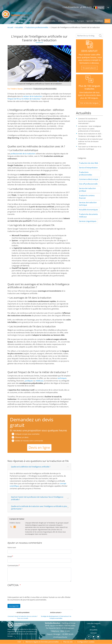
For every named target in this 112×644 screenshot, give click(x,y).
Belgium (101, 8)
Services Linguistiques (88, 221)
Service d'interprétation (88, 168)
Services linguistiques (66, 21)
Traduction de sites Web (89, 163)
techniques (62, 378)
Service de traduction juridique (87, 190)
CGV (19, 642)
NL (109, 8)
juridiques (29, 381)
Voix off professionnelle (88, 184)
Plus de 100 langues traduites (89, 87)
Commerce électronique (89, 179)
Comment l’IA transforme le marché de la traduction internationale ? (88, 121)
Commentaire (13, 566)
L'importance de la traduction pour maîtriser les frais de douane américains (90, 141)
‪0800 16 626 (65, 631)
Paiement (99, 21)
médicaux (40, 381)
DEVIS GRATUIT (89, 51)
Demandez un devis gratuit (32, 422)
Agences (90, 21)
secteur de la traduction (33, 96)
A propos (81, 21)
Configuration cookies (86, 642)
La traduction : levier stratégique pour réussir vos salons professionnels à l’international (90, 129)
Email (10, 557)
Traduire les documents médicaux (88, 215)
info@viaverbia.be (60, 637)
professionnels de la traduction (23, 154)
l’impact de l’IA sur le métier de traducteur (24, 99)
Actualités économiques (88, 210)
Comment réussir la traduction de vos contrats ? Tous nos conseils (23, 617)
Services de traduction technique (88, 204)
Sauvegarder (14, 606)
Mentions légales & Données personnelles (42, 642)
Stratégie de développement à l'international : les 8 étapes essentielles (56, 617)
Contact (94, 633)
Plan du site (68, 642)
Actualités (19, 27)
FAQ (94, 627)
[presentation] (23, 592)
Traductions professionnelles (44, 21)
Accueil (10, 27)
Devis (107, 21)
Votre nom (12, 548)
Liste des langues (94, 623)
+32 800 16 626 (68, 634)
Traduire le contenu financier (87, 197)
